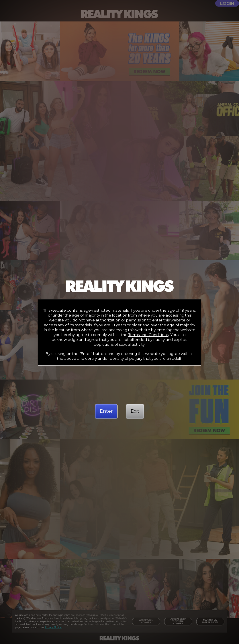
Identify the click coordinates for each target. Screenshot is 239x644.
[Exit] (135, 411)
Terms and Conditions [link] (148, 335)
